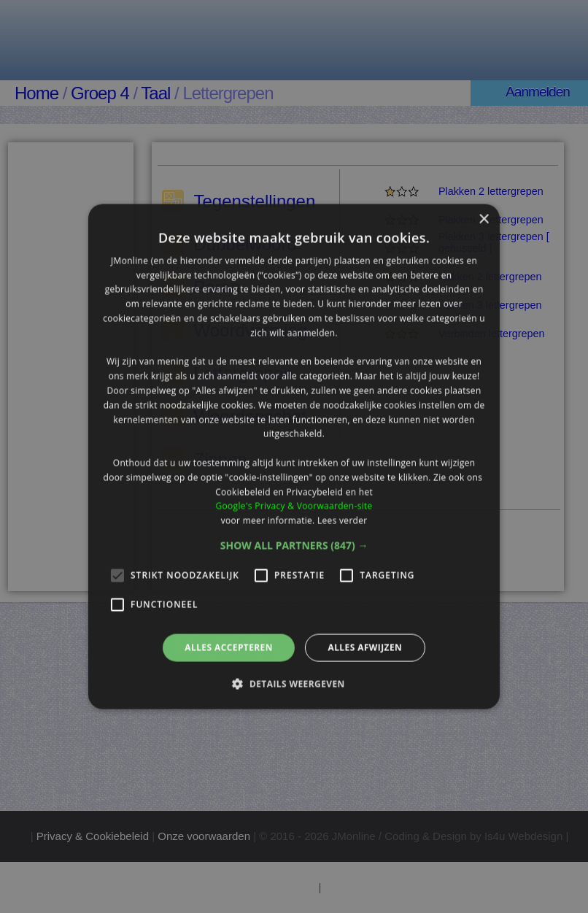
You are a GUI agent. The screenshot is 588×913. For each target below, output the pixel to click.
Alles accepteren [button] (229, 648)
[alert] (294, 456)
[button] (294, 546)
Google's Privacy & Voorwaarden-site (294, 506)
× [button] (483, 219)
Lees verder (343, 521)
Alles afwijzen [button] (365, 648)
